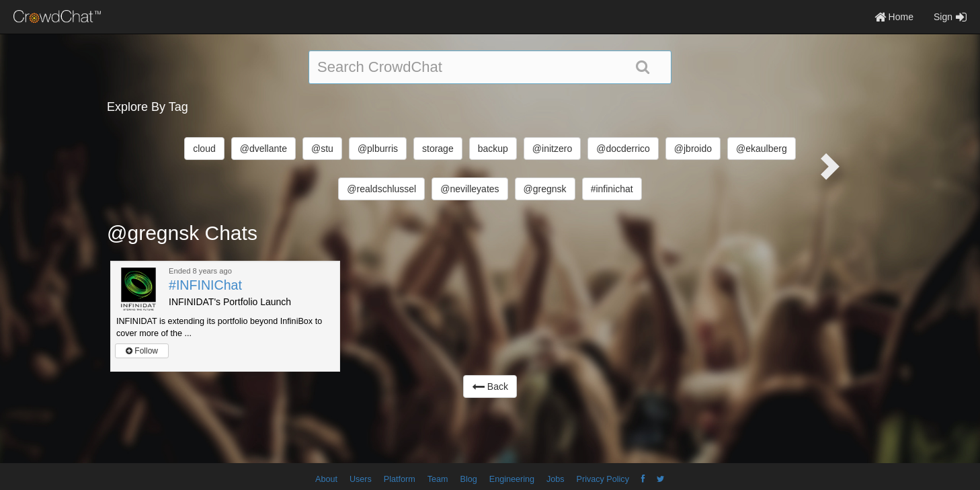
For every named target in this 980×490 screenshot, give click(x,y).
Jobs (556, 479)
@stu (322, 149)
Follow (142, 351)
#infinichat (612, 189)
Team (438, 479)
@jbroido (693, 149)
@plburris (378, 149)
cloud (204, 149)
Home (894, 17)
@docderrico (623, 149)
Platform (400, 479)
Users (361, 479)
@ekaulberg (762, 149)
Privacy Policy (603, 479)
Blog (469, 479)
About (326, 479)
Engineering (512, 479)
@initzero (552, 149)
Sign (950, 17)
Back (490, 386)
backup (493, 149)
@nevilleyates (469, 189)
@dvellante (263, 149)
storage (438, 149)
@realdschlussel (381, 189)
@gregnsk (545, 189)
